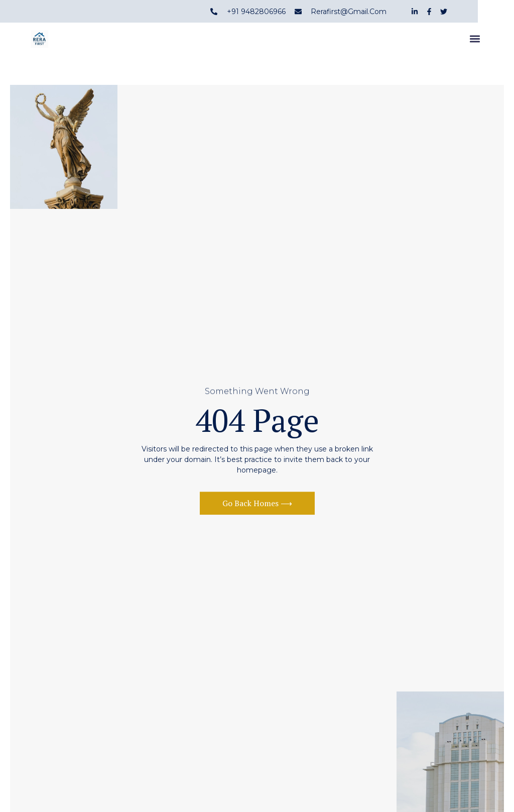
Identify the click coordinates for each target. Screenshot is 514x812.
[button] (475, 40)
